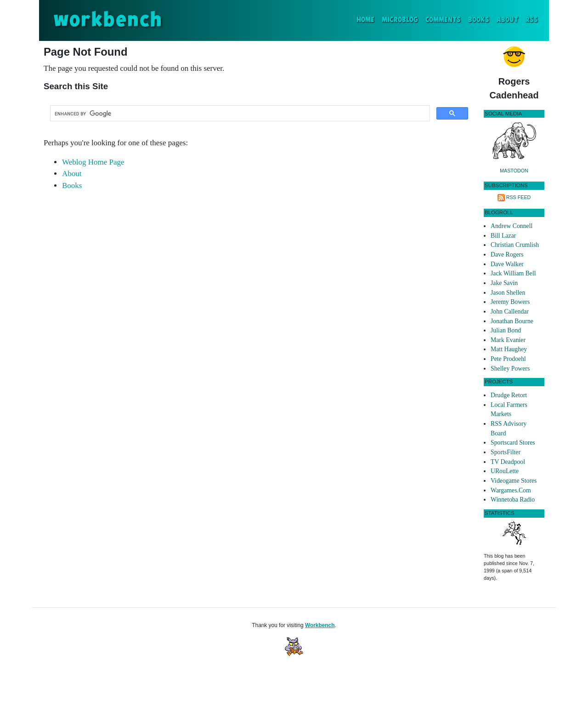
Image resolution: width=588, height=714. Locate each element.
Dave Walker (507, 264)
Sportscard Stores (513, 443)
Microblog (400, 20)
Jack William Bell (513, 273)
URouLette (505, 471)
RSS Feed (519, 197)
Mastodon (514, 171)
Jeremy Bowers (510, 302)
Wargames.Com (511, 490)
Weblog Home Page (93, 162)
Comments (443, 20)
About (507, 20)
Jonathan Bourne (512, 321)
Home (367, 19)
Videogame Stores (514, 481)
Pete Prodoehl (508, 359)
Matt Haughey (509, 349)
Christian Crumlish (515, 245)
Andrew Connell (512, 226)
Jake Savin (504, 283)
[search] (239, 114)
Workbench (320, 625)
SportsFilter (506, 452)
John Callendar (510, 311)
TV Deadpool (508, 462)
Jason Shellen (508, 293)
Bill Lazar (503, 236)
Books (479, 20)
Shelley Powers (510, 368)
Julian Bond (506, 330)
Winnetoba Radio (513, 500)
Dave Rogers (507, 254)
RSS (532, 20)
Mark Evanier (508, 340)
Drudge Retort (509, 395)
